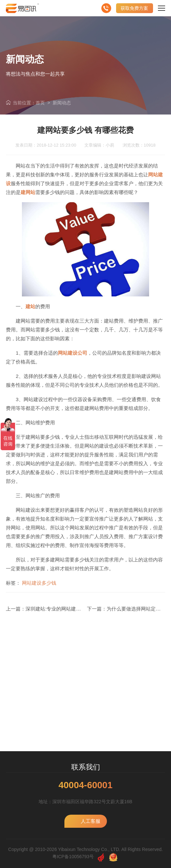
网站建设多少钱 (39, 583)
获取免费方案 (134, 8)
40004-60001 (85, 785)
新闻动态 (62, 103)
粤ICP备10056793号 (73, 857)
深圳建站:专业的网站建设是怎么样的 (65, 609)
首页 (40, 103)
